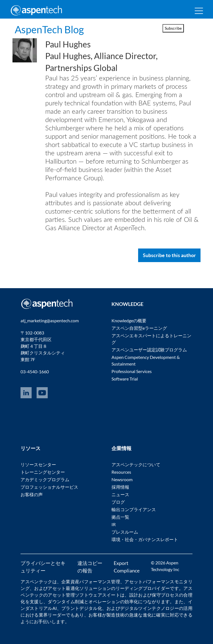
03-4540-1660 (35, 372)
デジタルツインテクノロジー (149, 608)
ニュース (120, 494)
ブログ (118, 502)
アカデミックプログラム (45, 479)
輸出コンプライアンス (134, 509)
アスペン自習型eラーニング (139, 328)
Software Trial (125, 379)
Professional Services (132, 371)
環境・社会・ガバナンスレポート (145, 539)
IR (114, 524)
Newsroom (122, 479)
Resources (121, 472)
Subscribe (173, 28)
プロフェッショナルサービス (49, 487)
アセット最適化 (64, 588)
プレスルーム (125, 532)
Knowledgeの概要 (129, 320)
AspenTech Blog (49, 29)
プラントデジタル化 (82, 608)
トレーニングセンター (43, 472)
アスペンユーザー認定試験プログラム (149, 350)
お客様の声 (32, 494)
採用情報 (120, 487)
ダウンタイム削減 (66, 601)
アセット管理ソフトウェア (75, 595)
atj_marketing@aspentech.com (50, 320)
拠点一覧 (120, 517)
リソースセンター (38, 464)
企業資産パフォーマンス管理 (91, 581)
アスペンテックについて (136, 464)
